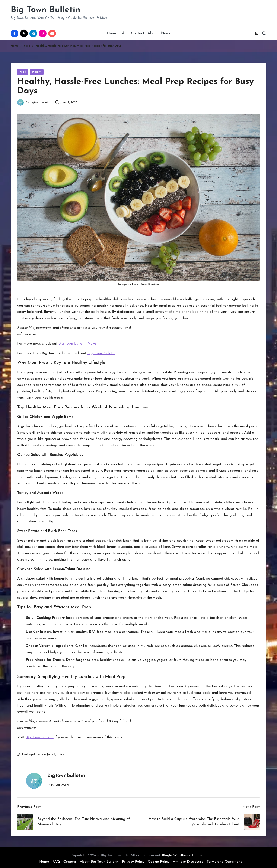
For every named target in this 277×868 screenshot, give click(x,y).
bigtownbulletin (66, 776)
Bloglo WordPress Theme (182, 856)
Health (37, 72)
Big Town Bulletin (45, 10)
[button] (59, 785)
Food (23, 72)
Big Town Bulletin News (77, 344)
